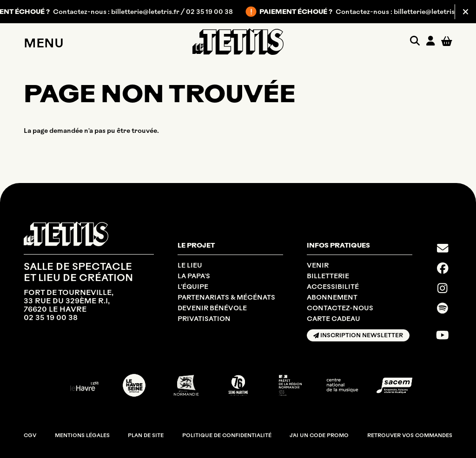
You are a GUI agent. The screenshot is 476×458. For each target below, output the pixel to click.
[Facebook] (443, 268)
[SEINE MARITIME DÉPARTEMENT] (238, 385)
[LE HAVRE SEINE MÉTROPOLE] (134, 385)
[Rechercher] (415, 42)
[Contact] (443, 248)
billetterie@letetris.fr (151, 12)
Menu (44, 43)
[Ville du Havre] (82, 385)
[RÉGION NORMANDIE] (186, 385)
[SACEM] (394, 386)
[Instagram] (442, 288)
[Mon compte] (430, 42)
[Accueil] (238, 42)
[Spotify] (443, 308)
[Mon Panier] (447, 42)
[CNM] (342, 385)
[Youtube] (443, 335)
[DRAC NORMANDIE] (290, 385)
